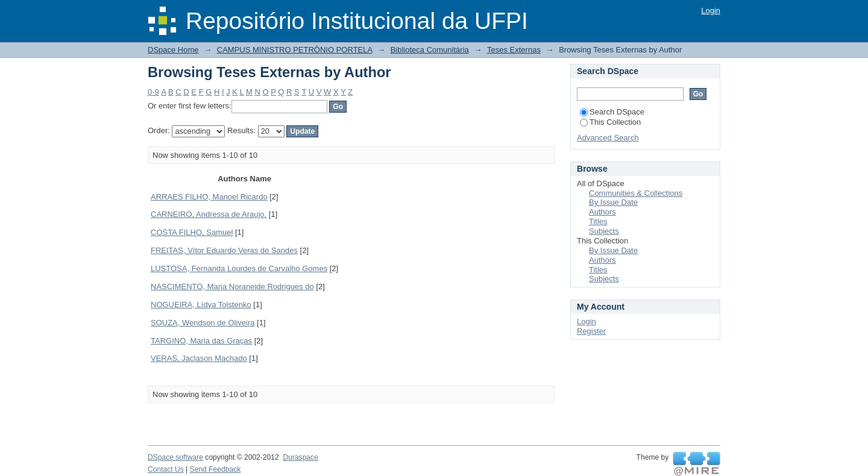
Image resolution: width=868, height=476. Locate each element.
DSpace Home (173, 50)
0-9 (153, 92)
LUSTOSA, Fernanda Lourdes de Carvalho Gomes (239, 268)
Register (591, 331)
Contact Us (166, 469)
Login (711, 11)
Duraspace (300, 457)
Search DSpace (612, 112)
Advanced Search (608, 138)
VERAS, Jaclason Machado (199, 358)
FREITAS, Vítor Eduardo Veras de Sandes (224, 250)
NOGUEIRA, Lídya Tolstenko (201, 305)
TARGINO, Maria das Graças (201, 341)
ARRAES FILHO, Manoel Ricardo (209, 197)
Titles (598, 221)
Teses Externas (514, 50)
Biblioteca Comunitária (430, 50)
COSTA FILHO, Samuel (192, 232)
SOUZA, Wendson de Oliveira (203, 323)
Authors (602, 212)
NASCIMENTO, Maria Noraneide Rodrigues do (232, 287)
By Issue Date (613, 202)
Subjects (604, 231)
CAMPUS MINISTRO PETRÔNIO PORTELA (295, 50)
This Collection (610, 122)
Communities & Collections (636, 193)
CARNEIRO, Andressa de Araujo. (209, 214)
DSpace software (175, 457)
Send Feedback (215, 469)
